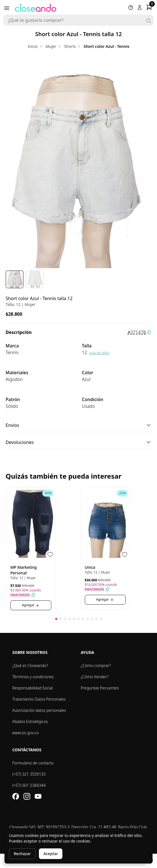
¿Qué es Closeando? (30, 665)
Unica (90, 567)
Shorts (70, 46)
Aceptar (51, 854)
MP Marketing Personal (24, 570)
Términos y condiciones (33, 677)
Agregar (31, 605)
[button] (56, 619)
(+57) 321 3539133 (29, 774)
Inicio (33, 46)
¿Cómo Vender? (95, 677)
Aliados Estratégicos (30, 721)
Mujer (51, 46)
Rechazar (22, 854)
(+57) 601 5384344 (29, 785)
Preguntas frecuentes (100, 688)
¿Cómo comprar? (96, 665)
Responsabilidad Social (32, 688)
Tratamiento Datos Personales (39, 699)
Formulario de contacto (33, 763)
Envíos (78, 425)
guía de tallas (99, 353)
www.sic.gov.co (25, 733)
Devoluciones (78, 442)
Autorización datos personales (39, 710)
